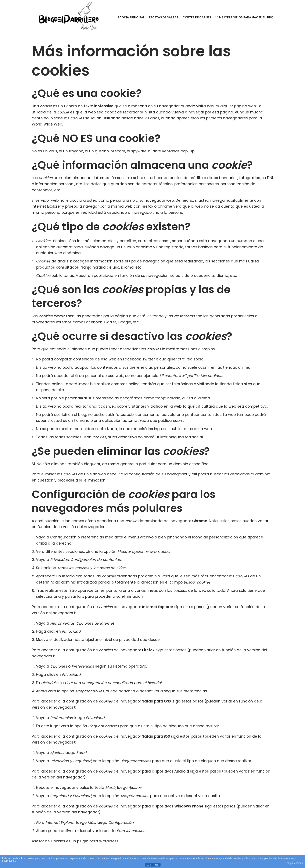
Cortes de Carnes (197, 17)
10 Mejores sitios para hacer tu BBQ (244, 17)
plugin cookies (295, 863)
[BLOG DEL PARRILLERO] (70, 16)
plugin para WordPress (98, 843)
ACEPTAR (152, 865)
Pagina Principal (131, 17)
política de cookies (253, 858)
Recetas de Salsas (164, 17)
